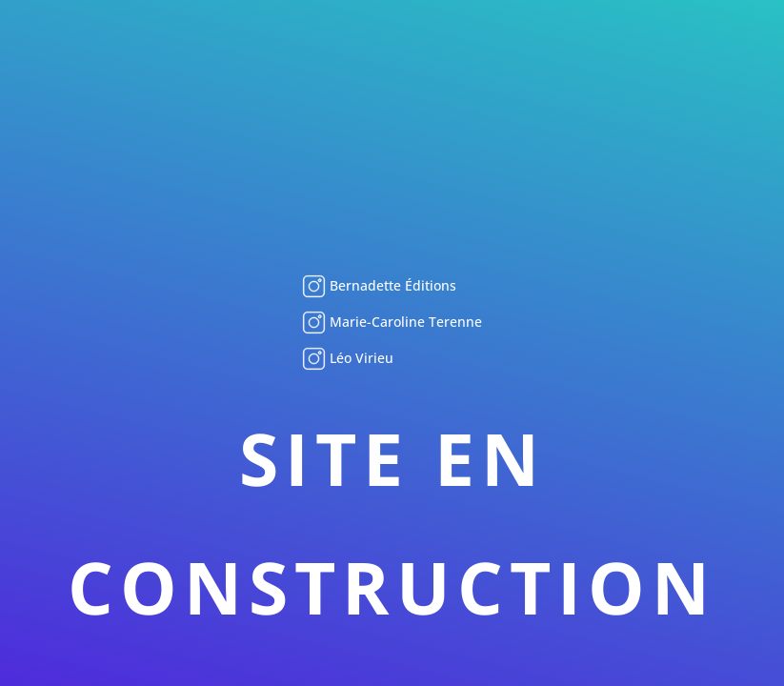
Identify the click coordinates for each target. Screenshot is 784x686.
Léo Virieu (360, 358)
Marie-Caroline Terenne (404, 322)
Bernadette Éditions (391, 285)
